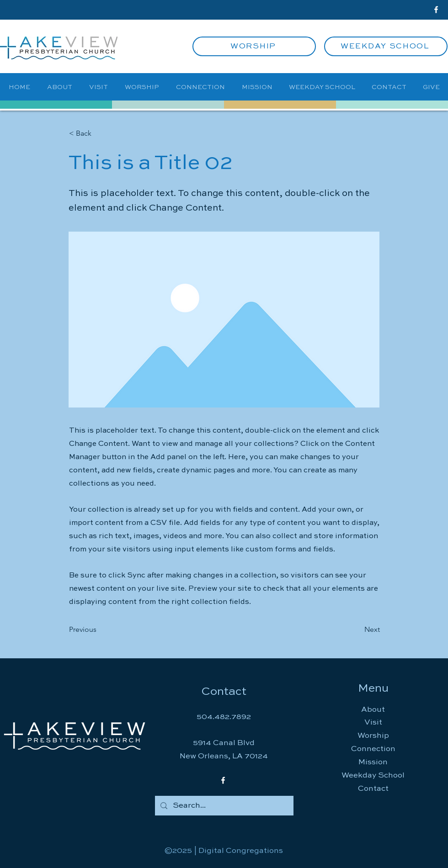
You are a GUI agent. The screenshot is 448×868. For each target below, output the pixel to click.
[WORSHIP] (254, 46)
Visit (373, 722)
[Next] (357, 630)
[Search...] (224, 806)
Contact (373, 789)
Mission (373, 762)
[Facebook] (436, 10)
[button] (99, 133)
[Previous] (99, 630)
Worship (373, 736)
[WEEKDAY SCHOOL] (386, 46)
